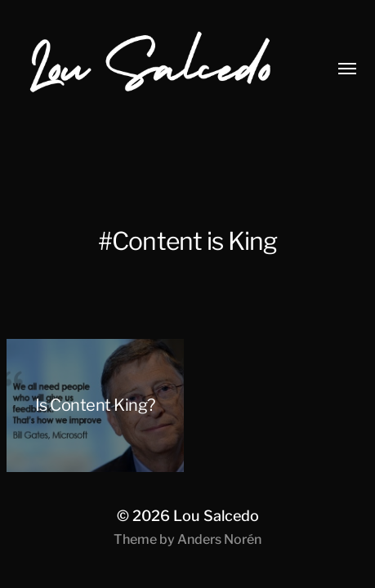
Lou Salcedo (216, 516)
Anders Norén (219, 539)
